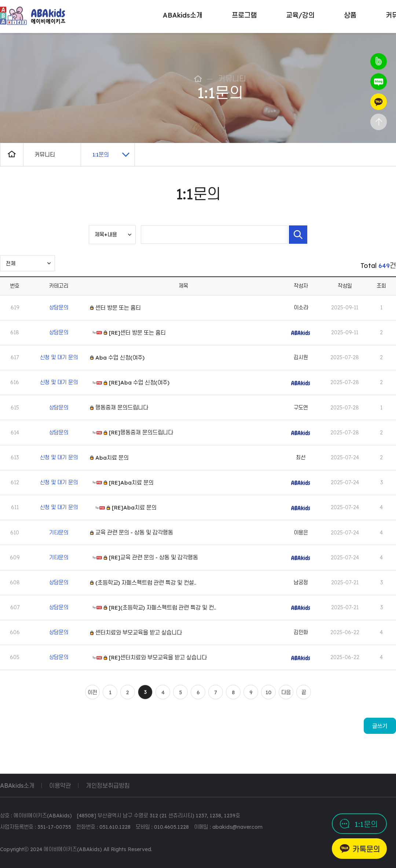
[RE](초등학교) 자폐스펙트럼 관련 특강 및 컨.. (162, 608)
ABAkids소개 (17, 786)
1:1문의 (366, 824)
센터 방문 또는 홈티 (118, 307)
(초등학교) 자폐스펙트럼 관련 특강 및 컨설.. (146, 583)
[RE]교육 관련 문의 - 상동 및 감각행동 (153, 557)
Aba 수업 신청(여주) (120, 358)
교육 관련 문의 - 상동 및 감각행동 (134, 532)
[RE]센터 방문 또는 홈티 (137, 333)
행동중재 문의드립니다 (122, 407)
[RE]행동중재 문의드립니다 (141, 432)
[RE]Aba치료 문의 (131, 483)
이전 (92, 692)
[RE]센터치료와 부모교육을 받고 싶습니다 (158, 657)
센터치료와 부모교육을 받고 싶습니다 (139, 632)
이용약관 (60, 786)
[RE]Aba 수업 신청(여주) (139, 382)
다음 (286, 692)
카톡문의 (366, 849)
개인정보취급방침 (108, 786)
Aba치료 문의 (112, 458)
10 (268, 692)
